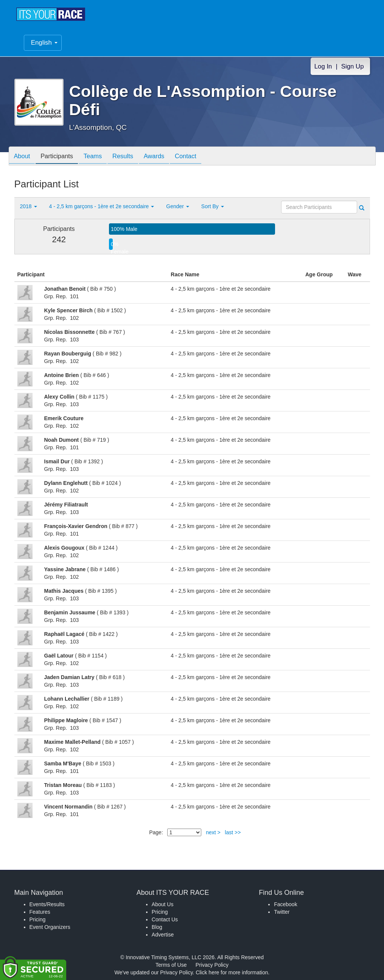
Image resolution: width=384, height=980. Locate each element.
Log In (323, 66)
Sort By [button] (213, 206)
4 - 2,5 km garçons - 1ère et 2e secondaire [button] (102, 206)
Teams (98, 157)
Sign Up (353, 66)
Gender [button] (178, 206)
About (23, 157)
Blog (157, 927)
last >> (233, 832)
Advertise (163, 935)
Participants (60, 157)
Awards (163, 157)
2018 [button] (29, 206)
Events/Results (47, 904)
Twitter (282, 912)
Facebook (285, 904)
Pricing (38, 919)
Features (40, 912)
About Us (163, 904)
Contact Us (165, 919)
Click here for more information (232, 972)
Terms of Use (171, 965)
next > (213, 832)
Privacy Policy (212, 965)
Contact (197, 157)
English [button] (44, 43)
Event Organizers (50, 927)
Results (130, 157)
